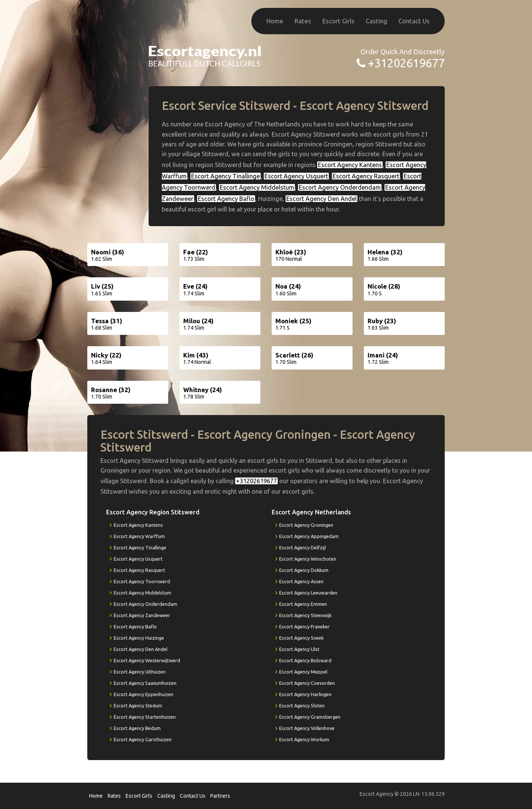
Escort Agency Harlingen (305, 694)
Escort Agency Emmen (303, 604)
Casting (376, 21)
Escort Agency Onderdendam (340, 187)
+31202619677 (406, 63)
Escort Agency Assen (301, 581)
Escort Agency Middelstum (257, 187)
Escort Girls (338, 21)
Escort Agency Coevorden (307, 683)
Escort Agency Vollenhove (307, 728)
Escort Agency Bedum (137, 728)
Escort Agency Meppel (303, 672)
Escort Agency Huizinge (139, 638)
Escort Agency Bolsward (305, 660)
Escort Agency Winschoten (308, 559)
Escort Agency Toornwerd (142, 581)
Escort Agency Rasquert (366, 176)
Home (275, 21)
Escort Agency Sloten (302, 706)
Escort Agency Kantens (350, 165)
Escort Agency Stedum (138, 706)
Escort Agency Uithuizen (140, 672)
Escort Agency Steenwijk (305, 615)
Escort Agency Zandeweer (142, 615)
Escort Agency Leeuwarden (308, 593)
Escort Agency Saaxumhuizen (145, 683)
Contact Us (414, 21)
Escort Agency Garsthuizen (143, 739)
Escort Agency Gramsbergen (310, 717)
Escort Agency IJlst (299, 649)
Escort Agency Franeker (304, 627)
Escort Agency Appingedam (309, 536)
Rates (303, 21)
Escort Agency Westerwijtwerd (147, 660)
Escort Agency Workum (304, 739)
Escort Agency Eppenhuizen (144, 694)
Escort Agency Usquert (296, 176)
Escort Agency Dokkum (304, 570)
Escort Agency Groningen (306, 525)
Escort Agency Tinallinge (226, 176)
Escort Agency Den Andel (321, 199)
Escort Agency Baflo (226, 199)
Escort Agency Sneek (301, 638)
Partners (220, 796)
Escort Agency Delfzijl (302, 547)
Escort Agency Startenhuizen (145, 717)
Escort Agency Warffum (139, 536)
